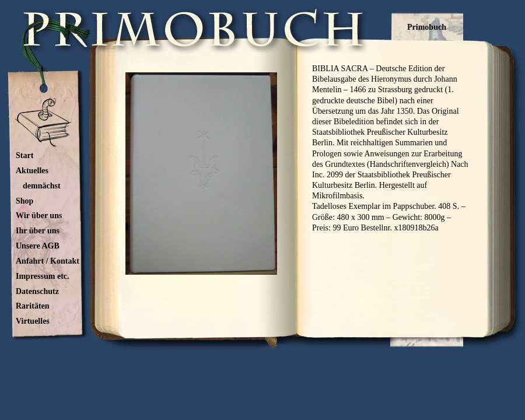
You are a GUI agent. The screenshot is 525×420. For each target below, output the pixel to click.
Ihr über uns (38, 231)
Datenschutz (37, 291)
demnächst (42, 186)
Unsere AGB (38, 246)
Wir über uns (39, 216)
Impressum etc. (43, 276)
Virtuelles (33, 321)
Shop (24, 201)
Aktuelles (32, 171)
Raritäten (33, 306)
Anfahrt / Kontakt (48, 261)
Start (24, 155)
